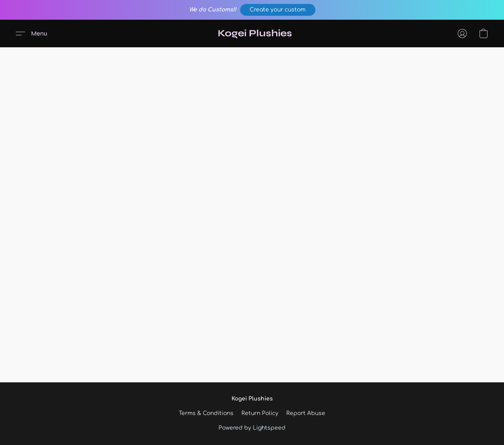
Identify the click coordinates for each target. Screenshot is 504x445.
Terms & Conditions (206, 413)
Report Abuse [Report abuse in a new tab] (306, 413)
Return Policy (260, 413)
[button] (278, 10)
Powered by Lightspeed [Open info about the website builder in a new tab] (252, 428)
